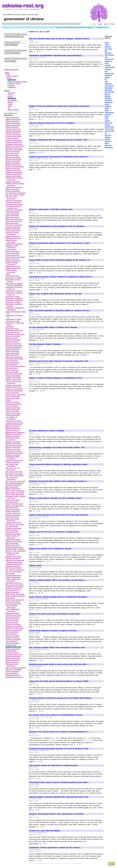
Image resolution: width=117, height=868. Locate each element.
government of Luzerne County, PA (14, 288)
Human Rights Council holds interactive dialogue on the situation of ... (60, 260)
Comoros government (13, 202)
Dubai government (12, 223)
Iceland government (12, 349)
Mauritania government (14, 434)
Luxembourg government (14, 423)
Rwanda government (13, 558)
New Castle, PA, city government (13, 469)
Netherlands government (14, 461)
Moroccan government (13, 451)
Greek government (12, 329)
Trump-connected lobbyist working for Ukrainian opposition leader (58, 464)
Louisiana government (13, 421)
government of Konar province (13, 281)
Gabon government (12, 259)
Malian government (12, 430)
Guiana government (12, 332)
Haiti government (12, 338)
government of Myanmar (14, 300)
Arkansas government (13, 135)
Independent (108, 84)
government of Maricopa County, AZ (14, 294)
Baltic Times (108, 53)
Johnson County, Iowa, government (14, 382)
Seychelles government (14, 583)
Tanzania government (13, 624)
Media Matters (109, 88)
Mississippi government (14, 446)
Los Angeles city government (11, 418)
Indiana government (13, 353)
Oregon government (13, 511)
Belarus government (13, 152)
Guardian (107, 78)
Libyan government (12, 412)
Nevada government (13, 462)
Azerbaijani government (14, 144)
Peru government (12, 526)
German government (13, 267)
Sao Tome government (14, 572)
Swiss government (12, 619)
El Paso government (13, 231)
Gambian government (13, 261)
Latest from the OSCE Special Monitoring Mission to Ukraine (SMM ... (60, 681)
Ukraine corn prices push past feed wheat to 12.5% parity (54, 614)
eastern (10, 97)
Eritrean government (13, 236)
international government (14, 359)
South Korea (10, 598)
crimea (10, 95)
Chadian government (13, 182)
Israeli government (12, 370)
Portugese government (14, 534)
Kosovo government (13, 396)
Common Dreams (110, 67)
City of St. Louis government (11, 198)
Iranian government (12, 363)
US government (11, 651)
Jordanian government (13, 385)
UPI (106, 133)
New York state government (15, 481)
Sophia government (12, 592)
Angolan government (13, 129)
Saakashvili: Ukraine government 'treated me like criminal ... (55, 848)
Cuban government (12, 214)
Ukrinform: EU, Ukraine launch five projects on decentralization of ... (59, 732)
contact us (101, 27)
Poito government (12, 530)
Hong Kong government (14, 346)
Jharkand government (13, 380)
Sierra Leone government (14, 585)
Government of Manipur (14, 291)
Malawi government (12, 427)
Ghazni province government (11, 271)
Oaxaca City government (14, 504)
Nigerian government (13, 489)
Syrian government (12, 621)
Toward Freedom (109, 129)
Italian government (12, 372)
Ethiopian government (13, 238)
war (9, 108)
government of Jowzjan (14, 278)
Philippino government (14, 528)
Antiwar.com (108, 47)
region (7, 72)
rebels (10, 106)
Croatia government (12, 212)
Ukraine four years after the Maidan (45, 831)
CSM (106, 57)
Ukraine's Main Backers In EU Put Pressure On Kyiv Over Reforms (58, 515)
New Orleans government (14, 476)
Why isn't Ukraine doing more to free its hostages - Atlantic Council (59, 39)
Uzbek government (12, 653)
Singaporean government (14, 587)
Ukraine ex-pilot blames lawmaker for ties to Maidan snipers (55, 498)
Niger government (12, 487)
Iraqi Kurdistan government (15, 366)
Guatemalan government (14, 331)
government (10, 327)
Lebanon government (13, 408)
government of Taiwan (13, 319)
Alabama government (13, 120)
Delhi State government (14, 219)
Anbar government (12, 127)
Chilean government (13, 189)
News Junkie (108, 100)
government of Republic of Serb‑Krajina (15, 309)
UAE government (12, 641)
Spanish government (13, 602)
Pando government (12, 517)
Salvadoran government (14, 564)
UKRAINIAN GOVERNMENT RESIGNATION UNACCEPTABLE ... (56, 56)
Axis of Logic (108, 49)
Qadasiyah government (14, 542)
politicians (12, 87)
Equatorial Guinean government (12, 234)
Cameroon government (14, 174)
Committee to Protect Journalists (108, 63)
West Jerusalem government (16, 668)
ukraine (9, 78)
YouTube (112, 24)
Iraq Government (11, 364)
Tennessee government (14, 630)
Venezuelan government (14, 655)
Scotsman (107, 121)
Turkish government (13, 638)
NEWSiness (108, 98)
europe (8, 74)
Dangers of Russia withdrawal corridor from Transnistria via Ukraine (59, 106)
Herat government (12, 342)
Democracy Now (109, 74)
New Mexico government (14, 474)
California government (13, 170)
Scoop (106, 119)
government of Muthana (14, 299)
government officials (13, 276)
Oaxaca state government (15, 506)
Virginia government (13, 660)
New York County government (12, 479)
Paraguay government (13, 523)
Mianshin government (13, 442)
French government (12, 255)
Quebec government (13, 545)
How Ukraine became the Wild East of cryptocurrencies (53, 765)
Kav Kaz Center (109, 86)
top (111, 864)
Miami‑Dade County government (12, 439)
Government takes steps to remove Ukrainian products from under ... (59, 782)
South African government (15, 594)
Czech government (12, 216)
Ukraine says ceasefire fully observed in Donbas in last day (55, 294)
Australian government (14, 142)
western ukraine (13, 110)
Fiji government (11, 250)
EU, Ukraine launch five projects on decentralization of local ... (57, 715)
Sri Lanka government (13, 604)
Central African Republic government (14, 179)
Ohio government (12, 508)
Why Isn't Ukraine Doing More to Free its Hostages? (52, 123)
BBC (106, 51)
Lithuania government (13, 414)
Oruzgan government (13, 513)
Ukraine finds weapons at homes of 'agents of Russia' (53, 631)
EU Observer (108, 76)
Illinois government (12, 351)
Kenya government (12, 393)
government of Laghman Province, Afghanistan (14, 285)
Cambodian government (14, 172)
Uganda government (13, 643)
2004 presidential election (18, 82)
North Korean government (15, 493)
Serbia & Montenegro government (13, 580)
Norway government (13, 500)
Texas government (12, 632)
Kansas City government (14, 389)
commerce (11, 93)
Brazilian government (13, 161)
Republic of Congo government (12, 554)
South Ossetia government (15, 600)
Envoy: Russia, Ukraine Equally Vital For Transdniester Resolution (58, 597)
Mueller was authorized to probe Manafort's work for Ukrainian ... (58, 226)
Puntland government (13, 540)
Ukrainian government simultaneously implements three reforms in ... (59, 157)
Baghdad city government (15, 146)
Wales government (12, 662)
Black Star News (109, 55)
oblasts (10, 102)
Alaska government (12, 122)
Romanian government (14, 557)
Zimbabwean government (14, 677)
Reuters (107, 117)
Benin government (12, 155)
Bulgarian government (13, 165)
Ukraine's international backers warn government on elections (56, 814)
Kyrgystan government (14, 404)
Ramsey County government (16, 551)
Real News (108, 115)
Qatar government (12, 544)
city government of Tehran (15, 195)
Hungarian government (14, 348)
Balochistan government (14, 150)
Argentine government (13, 131)
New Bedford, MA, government (12, 465)
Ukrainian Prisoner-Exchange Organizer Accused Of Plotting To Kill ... (60, 749)
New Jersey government (14, 472)
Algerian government (13, 125)
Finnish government (13, 252)
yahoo (106, 24)
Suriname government (13, 615)
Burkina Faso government (15, 167)
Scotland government (13, 577)
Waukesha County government (12, 665)
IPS (106, 80)
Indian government (12, 355)
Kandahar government (13, 387)
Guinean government (13, 336)
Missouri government (13, 447)
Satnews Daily (35, 565)
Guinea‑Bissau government (15, 334)
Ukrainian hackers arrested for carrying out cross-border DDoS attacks (60, 698)
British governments (13, 163)
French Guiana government (15, 257)
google (100, 24)
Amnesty (107, 45)
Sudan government (12, 613)
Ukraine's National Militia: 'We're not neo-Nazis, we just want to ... (58, 580)
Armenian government (13, 137)
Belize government (12, 154)
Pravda (107, 109)
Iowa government (12, 361)
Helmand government (13, 340)
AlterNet (107, 43)
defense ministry (15, 84)
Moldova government (13, 449)
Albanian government (13, 123)
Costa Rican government (14, 210)
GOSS (8, 274)
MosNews (107, 94)
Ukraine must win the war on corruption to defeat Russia (54, 532)
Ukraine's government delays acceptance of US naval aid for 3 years (59, 243)
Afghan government (12, 118)
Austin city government (14, 140)
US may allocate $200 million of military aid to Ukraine (53, 327)
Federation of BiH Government (12, 247)
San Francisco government (15, 570)
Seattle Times (108, 123)
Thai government (11, 634)
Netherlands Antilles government (13, 458)
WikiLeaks (107, 137)
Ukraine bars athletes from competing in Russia (50, 549)
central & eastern (12, 76)
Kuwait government (12, 402)
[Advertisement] (49, 85)
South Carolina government (15, 596)
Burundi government (13, 169)
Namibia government (13, 455)
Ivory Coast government (14, 374)
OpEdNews (108, 106)
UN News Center (109, 131)
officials (12, 86)
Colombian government (14, 201)
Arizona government (13, 133)
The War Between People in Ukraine (45, 344)
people (10, 104)
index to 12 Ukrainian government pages (74, 27)
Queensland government (14, 547)
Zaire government (12, 674)
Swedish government (13, 617)
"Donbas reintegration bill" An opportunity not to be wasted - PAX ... (59, 140)
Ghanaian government (13, 268)
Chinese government (13, 191)
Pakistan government (13, 515)
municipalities (13, 100)
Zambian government (13, 675)
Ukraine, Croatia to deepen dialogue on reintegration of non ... (56, 378)
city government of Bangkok (16, 193)
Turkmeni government (13, 640)
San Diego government (14, 568)
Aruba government (12, 138)
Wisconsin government (14, 670)
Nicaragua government (14, 485)
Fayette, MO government (14, 244)
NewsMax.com (109, 102)
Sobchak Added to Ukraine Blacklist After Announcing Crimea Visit (58, 797)
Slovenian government (13, 589)
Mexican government (13, 436)
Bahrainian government (14, 148)
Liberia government (12, 410)
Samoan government (13, 566)
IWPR (106, 82)
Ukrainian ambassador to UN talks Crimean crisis (51, 209)
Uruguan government (13, 649)
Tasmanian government (14, 626)
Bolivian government (13, 157)
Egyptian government (13, 229)
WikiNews (107, 139)
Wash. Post (108, 135)
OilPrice (107, 104)
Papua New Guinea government (12, 520)
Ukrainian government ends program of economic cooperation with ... (60, 361)
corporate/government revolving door (13, 207)
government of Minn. (13, 297)
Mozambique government (14, 453)
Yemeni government (13, 672)
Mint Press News (109, 92)
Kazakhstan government (14, 391)
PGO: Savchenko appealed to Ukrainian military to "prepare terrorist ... (60, 310)
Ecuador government (13, 227)
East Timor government (14, 225)
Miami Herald (108, 90)
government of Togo (13, 321)
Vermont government (13, 656)
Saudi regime (10, 574)
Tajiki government (12, 623)
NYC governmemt (12, 502)
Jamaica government (13, 376)
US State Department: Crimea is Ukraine (47, 431)
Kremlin (8, 400)
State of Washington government (13, 610)
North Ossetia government (15, 494)
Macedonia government (14, 425)
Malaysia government (13, 429)
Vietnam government (13, 658)
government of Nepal (13, 302)
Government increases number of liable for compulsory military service (60, 277)
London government (13, 415)
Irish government (12, 368)
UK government (11, 645)
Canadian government (13, 176)
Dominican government (14, 221)
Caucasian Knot (109, 59)
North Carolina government (15, 491)
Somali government (12, 591)
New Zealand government (15, 483)
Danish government (12, 218)
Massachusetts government (15, 432)
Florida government (12, 253)
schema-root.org (11, 70)
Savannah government (13, 576)
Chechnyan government (14, 187)
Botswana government (13, 159)
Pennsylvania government (15, 525)
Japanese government (13, 378)
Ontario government (13, 510)
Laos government (12, 406)
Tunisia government (12, 636)
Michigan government (13, 444)
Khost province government (15, 395)
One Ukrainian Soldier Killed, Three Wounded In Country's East (57, 648)
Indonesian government (14, 357)
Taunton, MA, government (15, 628)
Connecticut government (14, 204)
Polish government (12, 532)
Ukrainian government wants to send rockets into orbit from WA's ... (59, 664)
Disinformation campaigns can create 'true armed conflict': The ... (58, 447)
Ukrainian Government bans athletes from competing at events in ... (59, 481)
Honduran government (13, 344)
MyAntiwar (108, 96)
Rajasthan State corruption (15, 549)
